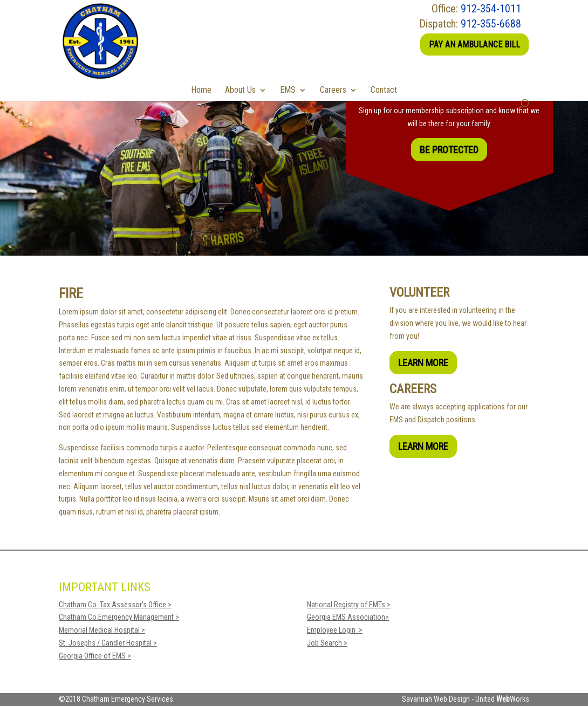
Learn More (423, 363)
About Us (240, 90)
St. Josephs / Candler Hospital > (108, 643)
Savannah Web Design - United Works (466, 699)
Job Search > (327, 643)
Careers (333, 90)
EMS (288, 90)
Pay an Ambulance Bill (474, 44)
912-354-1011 (491, 9)
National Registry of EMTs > (349, 605)
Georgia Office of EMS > (95, 656)
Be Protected (449, 150)
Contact (384, 90)
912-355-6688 (491, 24)
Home (201, 90)
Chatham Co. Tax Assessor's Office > (115, 605)
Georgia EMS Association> (348, 617)
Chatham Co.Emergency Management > (119, 617)
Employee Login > (335, 630)
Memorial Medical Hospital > (102, 630)
